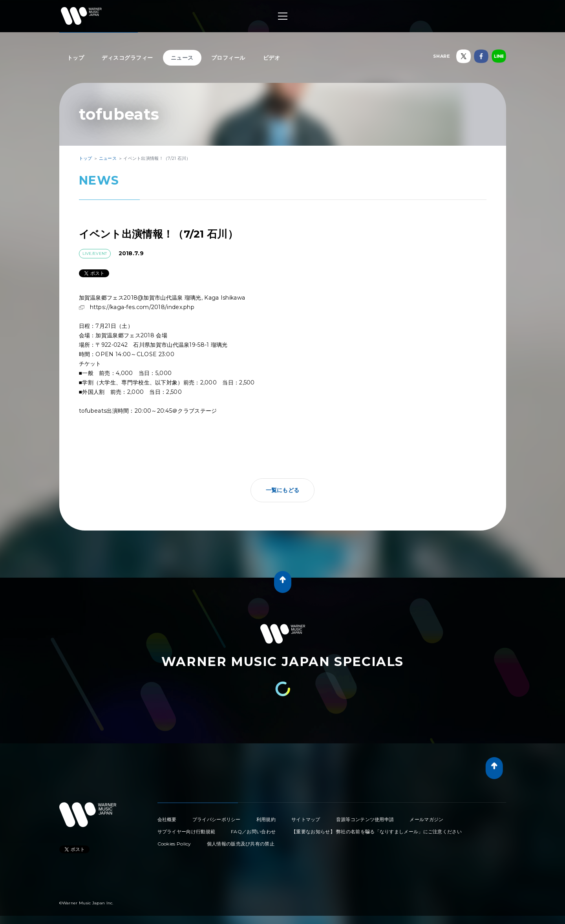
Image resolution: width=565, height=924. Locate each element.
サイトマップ (306, 819)
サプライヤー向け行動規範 (187, 832)
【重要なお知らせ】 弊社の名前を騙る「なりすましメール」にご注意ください (377, 832)
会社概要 (167, 819)
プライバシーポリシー (217, 819)
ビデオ (272, 58)
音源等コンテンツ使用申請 (365, 819)
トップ (76, 58)
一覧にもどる (283, 490)
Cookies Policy (174, 844)
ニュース (182, 58)
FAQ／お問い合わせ (253, 832)
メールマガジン (426, 819)
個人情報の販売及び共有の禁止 (241, 844)
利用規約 (266, 819)
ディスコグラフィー (127, 58)
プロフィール (228, 58)
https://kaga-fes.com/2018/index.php (142, 307)
